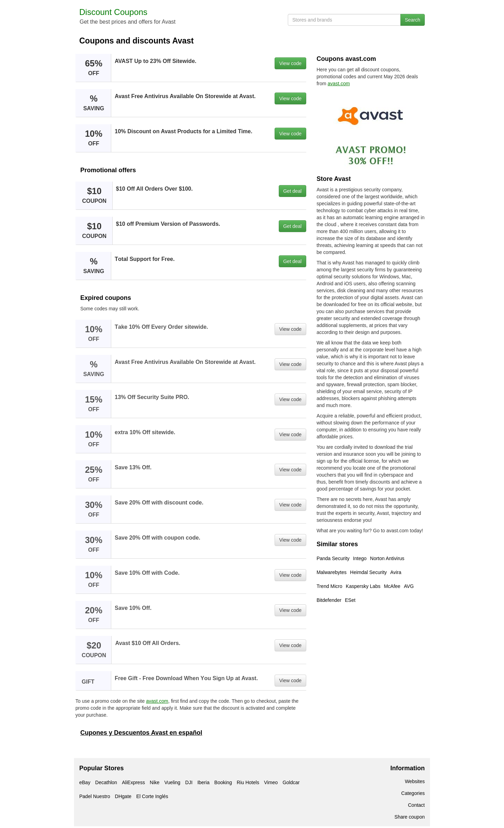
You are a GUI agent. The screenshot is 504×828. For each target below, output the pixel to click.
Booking (223, 782)
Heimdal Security (368, 572)
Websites (415, 781)
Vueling (172, 782)
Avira (396, 572)
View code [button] (290, 63)
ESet (350, 600)
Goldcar (291, 782)
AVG (409, 586)
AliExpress (133, 782)
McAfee (392, 586)
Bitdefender (329, 600)
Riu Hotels (248, 782)
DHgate (123, 796)
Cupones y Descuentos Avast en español (141, 733)
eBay (85, 782)
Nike (155, 782)
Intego (360, 558)
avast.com (157, 701)
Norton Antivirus (387, 558)
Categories (413, 793)
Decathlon (106, 782)
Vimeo (271, 782)
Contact (416, 805)
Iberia (204, 782)
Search (413, 20)
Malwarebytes (332, 572)
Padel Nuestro (95, 796)
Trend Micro (330, 586)
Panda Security (333, 558)
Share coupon (410, 817)
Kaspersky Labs (363, 586)
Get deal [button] (292, 191)
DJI (189, 782)
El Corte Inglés (152, 796)
